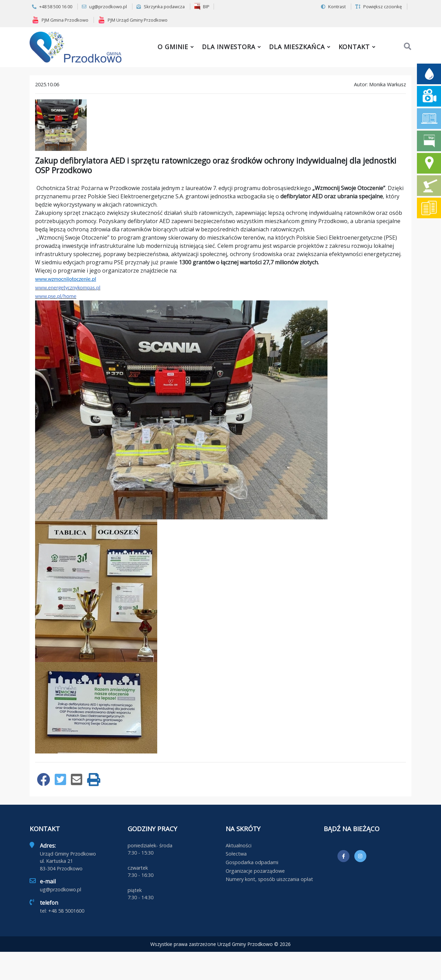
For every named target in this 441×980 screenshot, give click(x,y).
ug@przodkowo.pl (104, 7)
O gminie (173, 47)
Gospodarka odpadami (252, 862)
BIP (202, 7)
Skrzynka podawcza (161, 7)
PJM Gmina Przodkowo (60, 20)
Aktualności (239, 845)
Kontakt (354, 47)
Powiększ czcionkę (379, 7)
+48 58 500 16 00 (52, 7)
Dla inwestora (229, 47)
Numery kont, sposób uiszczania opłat (269, 879)
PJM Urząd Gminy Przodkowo (133, 20)
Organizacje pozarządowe (255, 871)
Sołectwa (236, 854)
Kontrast (333, 7)
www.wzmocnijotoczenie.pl (66, 279)
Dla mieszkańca (297, 47)
